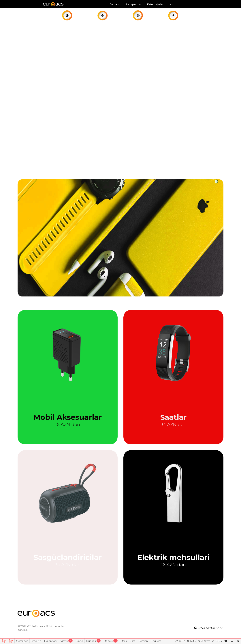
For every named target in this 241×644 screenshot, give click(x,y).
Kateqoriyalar (155, 4)
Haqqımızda (133, 4)
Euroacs (115, 4)
